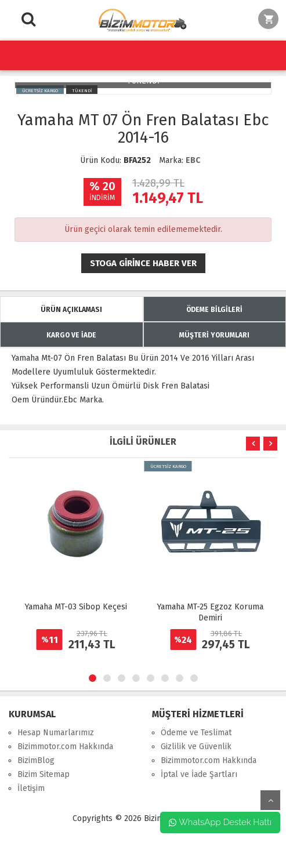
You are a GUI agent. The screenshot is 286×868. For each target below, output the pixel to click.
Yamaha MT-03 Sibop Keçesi (76, 607)
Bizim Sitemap (44, 774)
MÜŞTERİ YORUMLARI (214, 335)
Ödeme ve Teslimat (196, 733)
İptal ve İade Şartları (199, 774)
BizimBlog (36, 760)
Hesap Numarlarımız (56, 733)
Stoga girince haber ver (143, 263)
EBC (193, 160)
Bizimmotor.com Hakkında (65, 747)
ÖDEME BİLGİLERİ (214, 310)
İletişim (31, 788)
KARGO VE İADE (71, 335)
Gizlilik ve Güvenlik (196, 747)
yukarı (270, 800)
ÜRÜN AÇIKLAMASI (71, 310)
